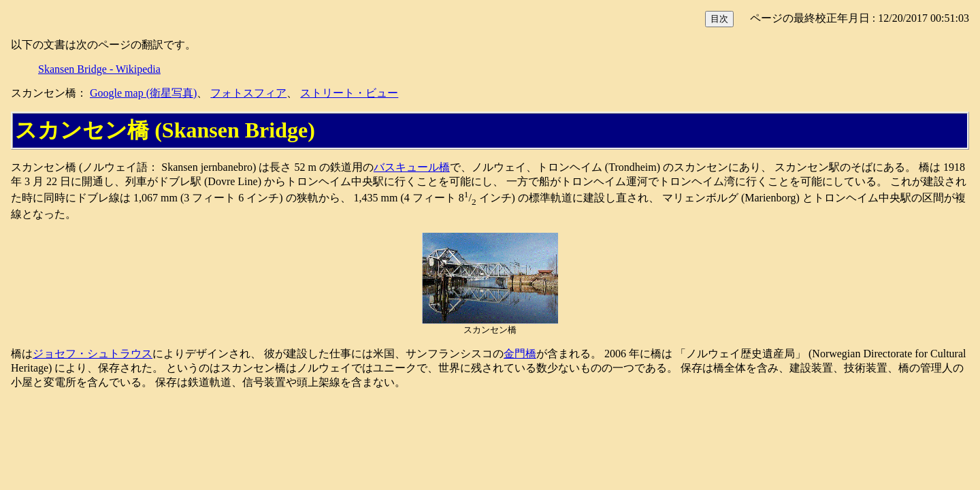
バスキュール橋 (412, 167)
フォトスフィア (248, 93)
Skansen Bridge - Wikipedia (99, 69)
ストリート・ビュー (349, 93)
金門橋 (520, 354)
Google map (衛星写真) (143, 93)
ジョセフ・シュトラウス (93, 354)
